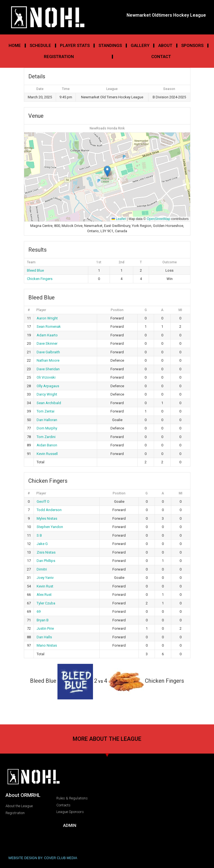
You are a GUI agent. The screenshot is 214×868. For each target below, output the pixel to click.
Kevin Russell (47, 454)
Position (117, 310)
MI (180, 310)
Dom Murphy (47, 428)
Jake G (42, 544)
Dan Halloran (47, 420)
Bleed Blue (35, 270)
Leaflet (119, 219)
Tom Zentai (46, 411)
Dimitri (42, 569)
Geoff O (43, 501)
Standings (110, 46)
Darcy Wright (47, 394)
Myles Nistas (47, 518)
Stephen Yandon (50, 527)
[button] (107, 171)
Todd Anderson (49, 510)
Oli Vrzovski (46, 377)
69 (39, 611)
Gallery (140, 46)
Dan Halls (44, 637)
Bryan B (43, 620)
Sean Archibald (49, 403)
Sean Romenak (49, 327)
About (165, 46)
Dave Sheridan (48, 369)
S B (39, 535)
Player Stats (75, 46)
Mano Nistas (47, 645)
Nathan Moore (48, 360)
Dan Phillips (46, 561)
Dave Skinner (47, 343)
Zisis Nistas (46, 552)
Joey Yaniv (45, 578)
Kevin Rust (45, 586)
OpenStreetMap (159, 219)
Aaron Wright (47, 318)
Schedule (40, 46)
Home (15, 46)
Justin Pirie (45, 628)
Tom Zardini (46, 437)
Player (41, 310)
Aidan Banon (47, 445)
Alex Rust (44, 595)
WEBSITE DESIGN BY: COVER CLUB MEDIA (43, 858)
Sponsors (192, 46)
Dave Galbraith (48, 352)
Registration (59, 57)
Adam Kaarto (47, 335)
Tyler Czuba (46, 603)
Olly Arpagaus (48, 386)
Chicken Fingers (40, 279)
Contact (161, 57)
